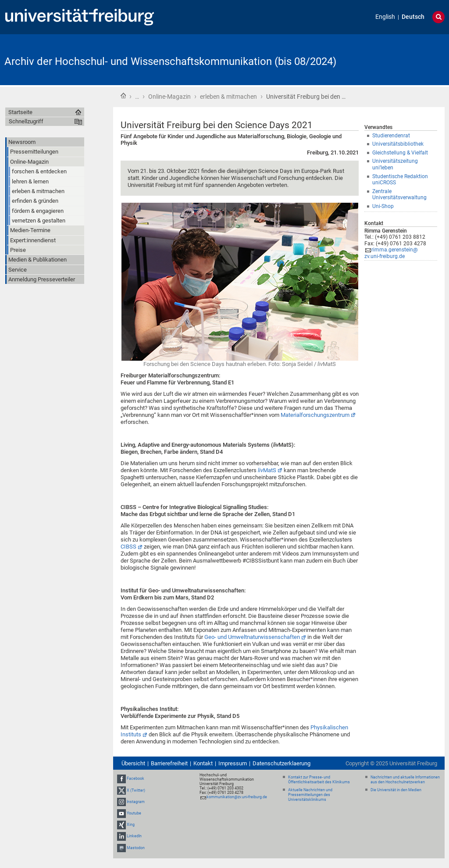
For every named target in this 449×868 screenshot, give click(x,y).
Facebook (135, 778)
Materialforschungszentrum (315, 415)
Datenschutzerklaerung (282, 763)
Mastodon (136, 848)
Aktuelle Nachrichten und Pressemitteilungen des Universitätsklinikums (310, 795)
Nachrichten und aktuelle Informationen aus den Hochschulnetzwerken (405, 780)
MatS (267, 470)
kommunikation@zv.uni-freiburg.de (237, 797)
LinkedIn (134, 836)
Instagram (136, 802)
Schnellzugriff (26, 121)
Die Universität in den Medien (396, 790)
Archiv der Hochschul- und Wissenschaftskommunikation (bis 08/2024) (170, 61)
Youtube (134, 813)
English (385, 17)
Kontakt (203, 763)
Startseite (123, 96)
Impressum (233, 763)
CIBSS (128, 547)
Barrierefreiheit (169, 763)
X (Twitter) (136, 790)
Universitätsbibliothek (398, 144)
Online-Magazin (169, 97)
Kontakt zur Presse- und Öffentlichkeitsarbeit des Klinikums (319, 780)
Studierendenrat (391, 136)
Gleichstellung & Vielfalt (400, 153)
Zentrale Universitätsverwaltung (399, 195)
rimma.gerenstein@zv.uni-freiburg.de (391, 253)
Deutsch (413, 17)
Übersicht (133, 763)
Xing (131, 825)
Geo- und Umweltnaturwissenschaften (252, 637)
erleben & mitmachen (228, 97)
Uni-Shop (383, 206)
